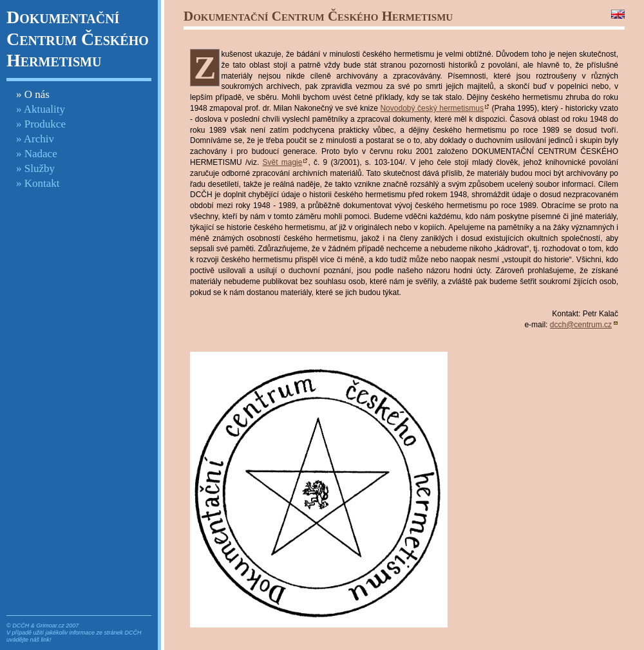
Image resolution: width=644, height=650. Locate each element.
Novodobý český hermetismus (432, 108)
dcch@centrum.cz (581, 325)
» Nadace (37, 154)
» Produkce (41, 124)
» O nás (33, 94)
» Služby (35, 168)
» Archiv (35, 139)
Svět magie (282, 162)
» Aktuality (41, 109)
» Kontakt (38, 183)
